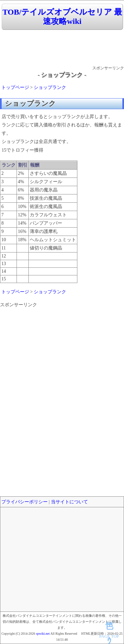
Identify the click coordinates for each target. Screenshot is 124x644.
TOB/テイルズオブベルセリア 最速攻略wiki (62, 17)
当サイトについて (69, 502)
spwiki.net (43, 634)
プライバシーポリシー (24, 502)
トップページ (15, 87)
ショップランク (50, 87)
